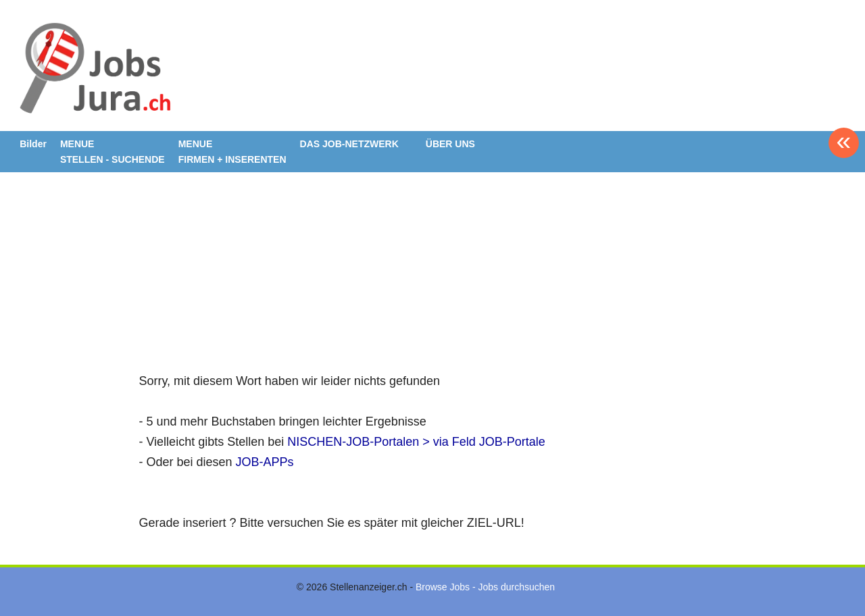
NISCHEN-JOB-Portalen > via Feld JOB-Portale (416, 442)
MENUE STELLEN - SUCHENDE (113, 152)
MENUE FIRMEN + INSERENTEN (232, 152)
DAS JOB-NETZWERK (349, 144)
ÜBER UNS (450, 144)
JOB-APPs (265, 462)
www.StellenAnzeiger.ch (94, 70)
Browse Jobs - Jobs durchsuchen (485, 587)
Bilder (33, 144)
